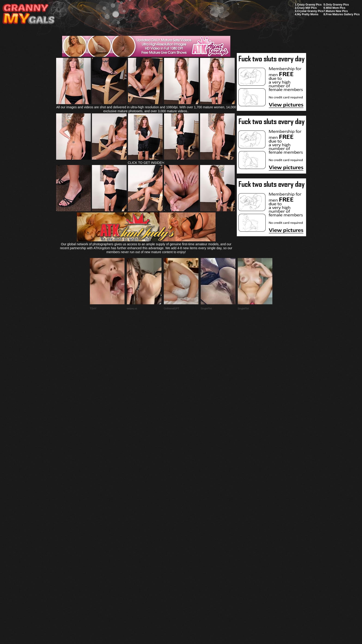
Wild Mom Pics (336, 8)
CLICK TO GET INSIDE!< (146, 163)
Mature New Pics (337, 11)
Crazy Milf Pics (307, 8)
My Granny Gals (29, 14)
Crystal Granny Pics (310, 11)
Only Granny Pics (337, 5)
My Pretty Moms (308, 14)
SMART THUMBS (189, 535)
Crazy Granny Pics (309, 5)
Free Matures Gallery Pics (343, 14)
